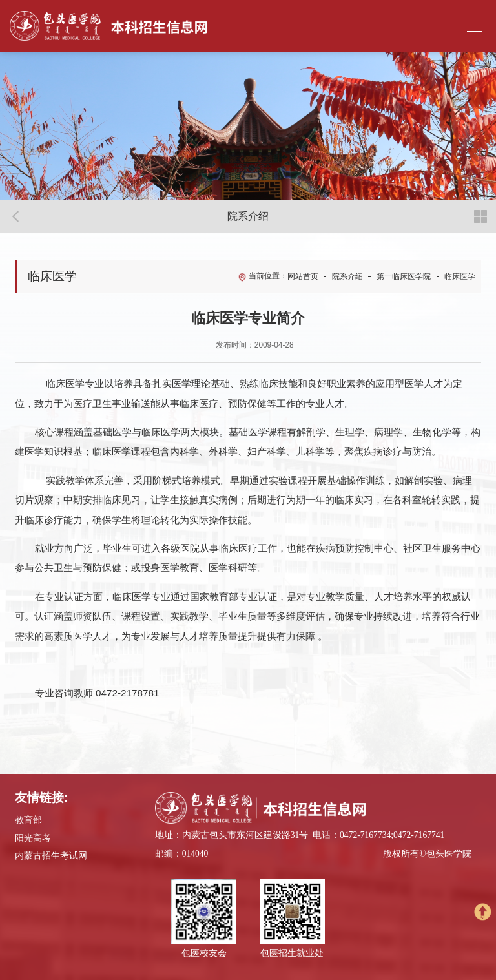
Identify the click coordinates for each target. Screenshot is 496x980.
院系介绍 (347, 276)
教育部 (28, 820)
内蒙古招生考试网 (51, 856)
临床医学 (460, 276)
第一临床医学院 (404, 276)
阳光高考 (33, 838)
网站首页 (303, 276)
